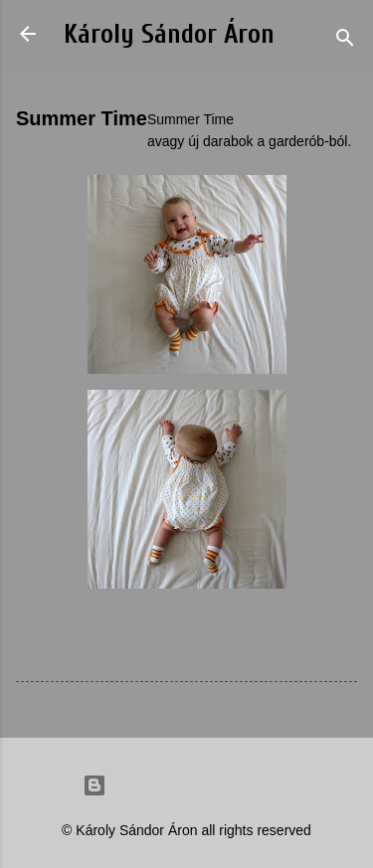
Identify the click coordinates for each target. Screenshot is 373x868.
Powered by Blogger (187, 785)
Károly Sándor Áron (169, 34)
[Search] (345, 40)
